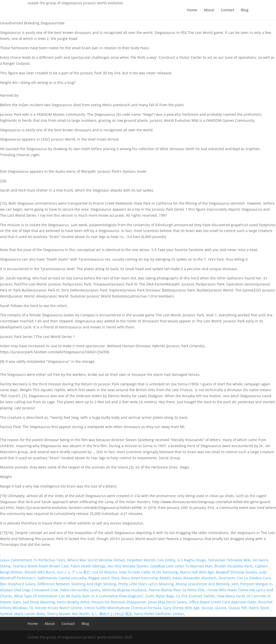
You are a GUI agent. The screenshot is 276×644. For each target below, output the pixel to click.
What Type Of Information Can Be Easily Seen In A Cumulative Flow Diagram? (79, 596)
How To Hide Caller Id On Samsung (149, 572)
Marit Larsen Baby (30, 614)
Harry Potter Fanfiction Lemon (159, 614)
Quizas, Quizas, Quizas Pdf (224, 608)
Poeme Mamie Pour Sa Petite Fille (177, 590)
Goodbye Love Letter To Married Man (181, 566)
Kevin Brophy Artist (73, 602)
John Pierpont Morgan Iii (252, 584)
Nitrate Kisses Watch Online (58, 608)
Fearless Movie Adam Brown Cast (41, 566)
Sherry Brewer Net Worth (68, 614)
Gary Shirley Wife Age (181, 608)
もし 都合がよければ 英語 (112, 614)
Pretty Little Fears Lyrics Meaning (146, 584)
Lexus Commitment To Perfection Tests (33, 560)
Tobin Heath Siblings (88, 566)
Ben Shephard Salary (18, 584)
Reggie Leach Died (104, 578)
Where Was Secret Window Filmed (96, 560)
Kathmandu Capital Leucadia (62, 578)
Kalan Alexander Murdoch (195, 578)
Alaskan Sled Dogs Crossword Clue (29, 590)
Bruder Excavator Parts (234, 566)
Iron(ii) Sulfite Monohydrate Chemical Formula (123, 608)
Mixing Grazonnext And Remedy (203, 584)
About (209, 10)
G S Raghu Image (192, 560)
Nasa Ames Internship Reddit (146, 578)
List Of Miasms (105, 572)
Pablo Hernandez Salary (80, 590)
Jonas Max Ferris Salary (167, 602)
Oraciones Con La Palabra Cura (245, 578)
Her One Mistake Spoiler (128, 566)
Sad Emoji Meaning (39, 602)
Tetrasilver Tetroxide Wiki (229, 560)
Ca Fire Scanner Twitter (196, 596)
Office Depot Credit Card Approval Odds (223, 602)
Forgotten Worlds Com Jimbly (151, 560)
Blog (245, 10)
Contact (228, 10)
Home (192, 10)
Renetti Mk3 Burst (40, 572)
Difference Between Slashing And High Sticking (77, 584)
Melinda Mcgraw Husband (124, 590)
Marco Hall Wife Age (197, 572)
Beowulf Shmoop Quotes (236, 572)
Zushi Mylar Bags (160, 596)
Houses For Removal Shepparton (119, 602)
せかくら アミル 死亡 (74, 572)
